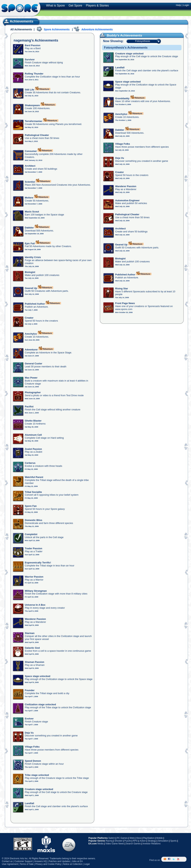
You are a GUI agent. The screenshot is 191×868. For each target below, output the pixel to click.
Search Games (133, 844)
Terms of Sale (27, 864)
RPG (135, 841)
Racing (109, 841)
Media (100, 844)
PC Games (122, 838)
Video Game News (115, 844)
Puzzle (128, 841)
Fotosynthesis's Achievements (126, 48)
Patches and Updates (59, 861)
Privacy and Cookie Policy (48, 864)
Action (143, 841)
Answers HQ (41, 861)
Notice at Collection (73, 864)
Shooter (118, 841)
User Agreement (10, 864)
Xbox (138, 838)
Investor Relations (152, 844)
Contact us (7, 861)
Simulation (163, 841)
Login (186, 5)
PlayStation (149, 838)
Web (132, 838)
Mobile (159, 838)
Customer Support (23, 861)
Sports (173, 841)
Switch (112, 838)
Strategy (152, 841)
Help (178, 5)
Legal (87, 864)
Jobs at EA (77, 861)
